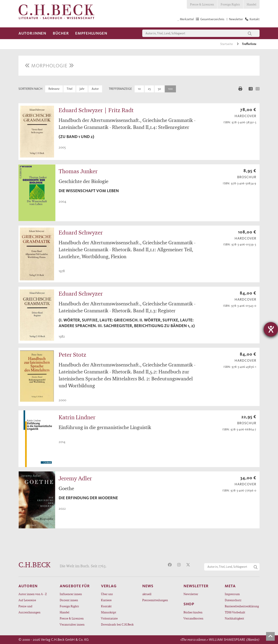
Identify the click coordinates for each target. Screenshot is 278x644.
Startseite (227, 44)
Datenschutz (233, 600)
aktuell (147, 594)
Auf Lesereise (27, 600)
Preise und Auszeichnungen (29, 609)
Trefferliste (249, 44)
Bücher (61, 33)
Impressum (232, 594)
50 (159, 89)
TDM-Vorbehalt (235, 612)
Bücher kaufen (193, 612)
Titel (69, 89)
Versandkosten (193, 618)
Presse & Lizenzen (202, 4)
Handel (252, 4)
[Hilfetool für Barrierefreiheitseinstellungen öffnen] (271, 329)
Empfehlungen (91, 33)
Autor (95, 89)
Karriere (106, 600)
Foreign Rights (230, 4)
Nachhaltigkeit (234, 618)
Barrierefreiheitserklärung (242, 606)
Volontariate (109, 618)
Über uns (107, 594)
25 (149, 89)
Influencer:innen (71, 594)
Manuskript (109, 612)
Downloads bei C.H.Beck (117, 624)
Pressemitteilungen (155, 600)
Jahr (82, 89)
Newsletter (191, 594)
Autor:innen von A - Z (33, 594)
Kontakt (106, 606)
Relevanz (54, 89)
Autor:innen (32, 33)
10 (139, 89)
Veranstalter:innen (72, 624)
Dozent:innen (69, 600)
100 (170, 89)
